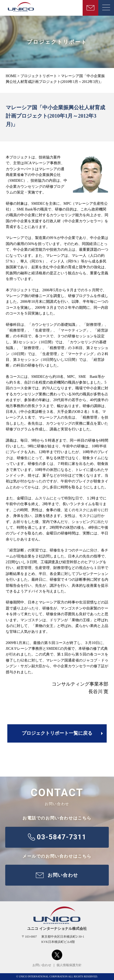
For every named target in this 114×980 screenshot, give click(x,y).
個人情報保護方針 (69, 965)
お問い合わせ (42, 965)
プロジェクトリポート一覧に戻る (57, 733)
